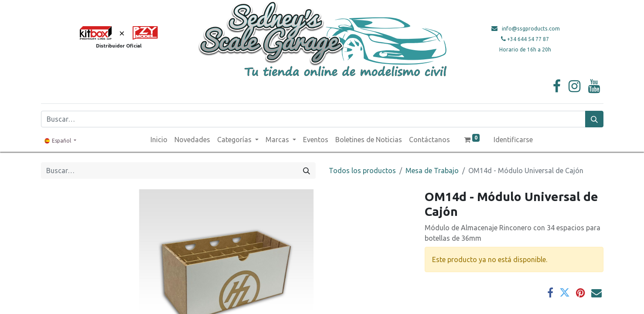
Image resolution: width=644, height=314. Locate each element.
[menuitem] (159, 140)
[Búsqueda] (594, 119)
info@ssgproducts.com (531, 29)
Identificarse (513, 140)
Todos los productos (362, 171)
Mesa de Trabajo (432, 171)
